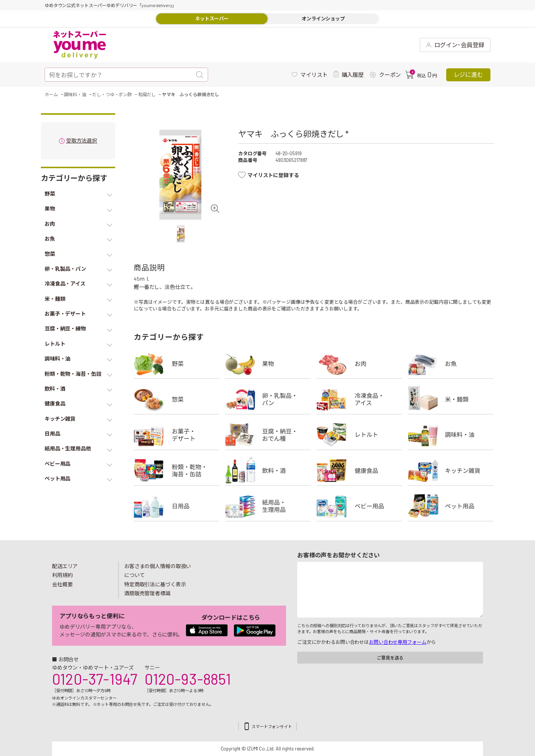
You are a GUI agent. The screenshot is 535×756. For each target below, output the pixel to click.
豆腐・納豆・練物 (268, 435)
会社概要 (62, 584)
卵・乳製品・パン (268, 399)
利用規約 (62, 575)
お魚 (451, 364)
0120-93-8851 (188, 679)
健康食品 (359, 470)
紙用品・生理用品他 (268, 506)
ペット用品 (451, 506)
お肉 (359, 364)
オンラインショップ (323, 19)
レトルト (359, 435)
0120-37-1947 (95, 679)
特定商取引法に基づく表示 (155, 584)
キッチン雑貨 (451, 470)
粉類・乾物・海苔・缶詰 (176, 470)
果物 (268, 364)
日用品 (176, 506)
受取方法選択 (82, 141)
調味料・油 (451, 435)
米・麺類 (451, 399)
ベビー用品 (359, 506)
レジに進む (468, 74)
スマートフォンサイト (272, 726)
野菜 (176, 364)
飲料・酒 (268, 470)
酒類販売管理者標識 (147, 593)
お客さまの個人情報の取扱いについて (158, 571)
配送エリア (65, 566)
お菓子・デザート (176, 435)
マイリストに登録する (273, 175)
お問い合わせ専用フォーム (398, 642)
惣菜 (176, 399)
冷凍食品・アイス (359, 399)
